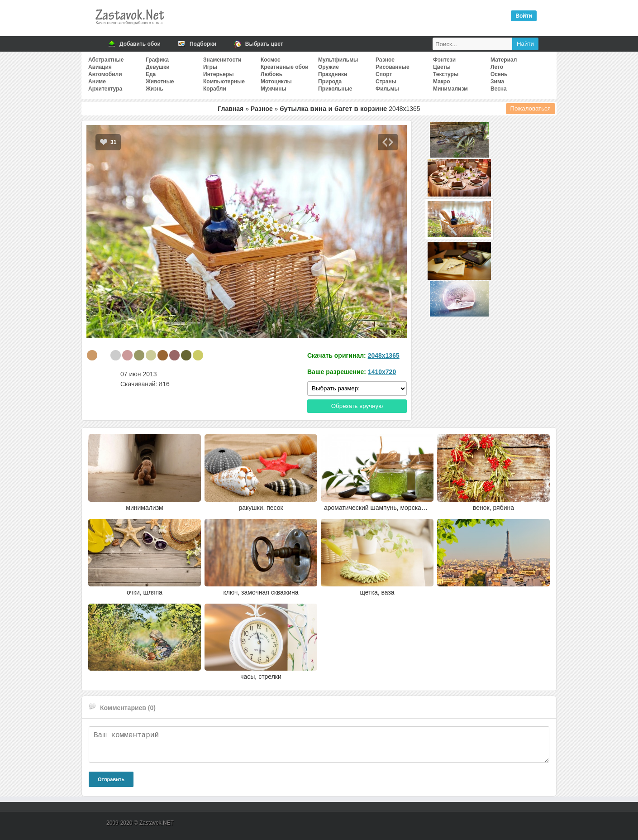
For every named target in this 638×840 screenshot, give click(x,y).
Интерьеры (218, 74)
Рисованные (393, 67)
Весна (499, 89)
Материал (504, 60)
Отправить (111, 779)
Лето (497, 67)
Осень (499, 74)
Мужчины (274, 89)
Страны (386, 82)
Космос (271, 60)
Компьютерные (224, 82)
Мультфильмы (338, 60)
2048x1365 (384, 355)
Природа (330, 82)
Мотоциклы (276, 82)
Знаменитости (222, 60)
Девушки (158, 67)
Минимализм (450, 89)
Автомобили (105, 74)
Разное (385, 60)
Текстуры (446, 74)
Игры (210, 67)
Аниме (97, 82)
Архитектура (105, 89)
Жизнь (155, 89)
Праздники (333, 74)
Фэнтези (444, 60)
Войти (524, 16)
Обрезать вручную (357, 406)
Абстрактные (106, 60)
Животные (160, 82)
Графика (157, 60)
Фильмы (387, 89)
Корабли (215, 89)
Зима (497, 82)
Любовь (271, 74)
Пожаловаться (531, 108)
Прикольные (335, 89)
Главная (231, 109)
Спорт (384, 74)
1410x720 (382, 372)
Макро (441, 82)
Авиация (100, 67)
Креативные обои (285, 67)
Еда (151, 74)
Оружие (329, 67)
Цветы (442, 67)
